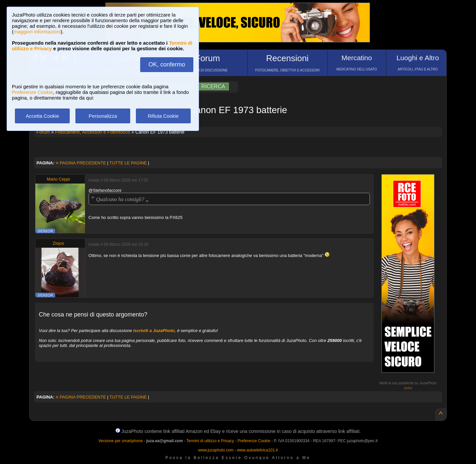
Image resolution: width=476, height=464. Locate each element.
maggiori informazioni (37, 32)
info (408, 388)
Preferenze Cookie (32, 92)
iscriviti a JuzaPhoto (154, 331)
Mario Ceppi (59, 179)
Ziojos (58, 243)
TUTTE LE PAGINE (128, 163)
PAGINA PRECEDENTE (81, 163)
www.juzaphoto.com (216, 450)
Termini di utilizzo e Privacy (210, 441)
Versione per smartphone (120, 441)
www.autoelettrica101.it (257, 450)
